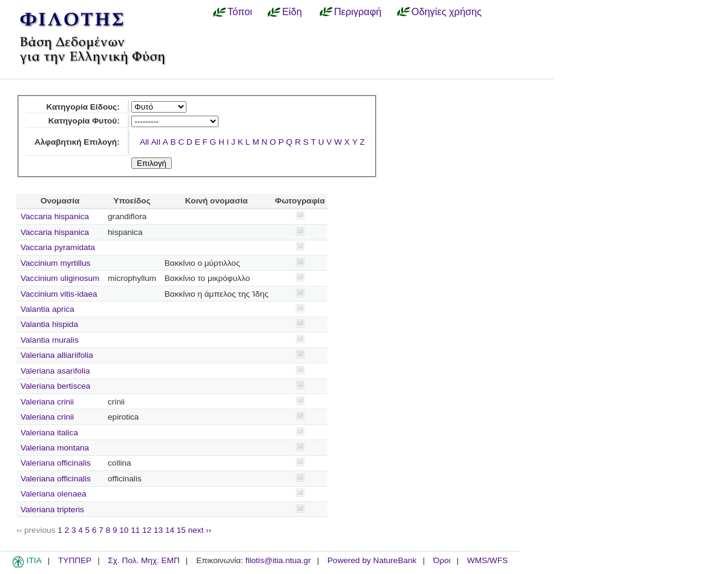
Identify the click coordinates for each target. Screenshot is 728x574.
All (144, 142)
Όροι (442, 560)
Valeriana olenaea (54, 494)
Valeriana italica (49, 433)
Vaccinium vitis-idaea (59, 294)
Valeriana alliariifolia (57, 355)
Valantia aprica (48, 309)
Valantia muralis (50, 340)
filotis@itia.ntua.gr (278, 560)
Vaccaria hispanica (55, 216)
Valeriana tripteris (52, 510)
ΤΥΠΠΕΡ (75, 560)
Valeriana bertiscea (55, 386)
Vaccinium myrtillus (55, 263)
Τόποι (240, 12)
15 (181, 530)
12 (147, 530)
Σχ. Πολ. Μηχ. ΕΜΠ (143, 560)
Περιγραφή (358, 12)
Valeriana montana (55, 448)
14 (170, 530)
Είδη (292, 12)
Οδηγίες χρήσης (447, 12)
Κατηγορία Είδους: (83, 107)
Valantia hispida (49, 324)
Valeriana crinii (47, 402)
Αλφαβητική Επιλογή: (77, 142)
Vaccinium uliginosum (60, 278)
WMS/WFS (487, 560)
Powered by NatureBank (372, 560)
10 (124, 530)
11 (135, 530)
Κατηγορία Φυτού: (84, 121)
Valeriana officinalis (56, 463)
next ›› (200, 530)
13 (158, 530)
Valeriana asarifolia (55, 371)
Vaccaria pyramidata (58, 247)
